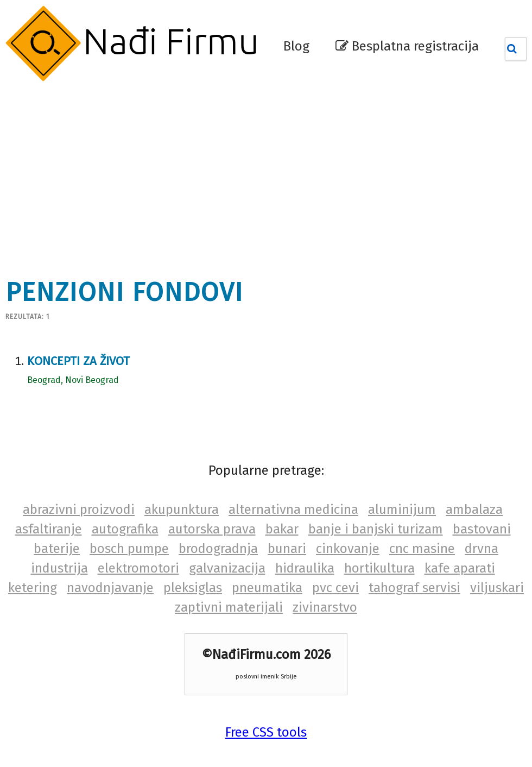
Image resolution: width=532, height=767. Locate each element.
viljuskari (497, 588)
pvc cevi (335, 588)
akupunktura (182, 510)
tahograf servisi (414, 588)
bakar (282, 529)
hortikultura (379, 568)
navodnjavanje (110, 588)
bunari (287, 549)
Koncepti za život (78, 361)
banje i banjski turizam (376, 529)
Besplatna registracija (407, 46)
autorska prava (212, 529)
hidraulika (305, 568)
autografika (125, 529)
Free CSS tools (266, 732)
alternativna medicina (293, 510)
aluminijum (402, 510)
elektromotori (138, 568)
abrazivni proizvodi (79, 510)
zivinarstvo (325, 607)
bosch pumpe (129, 549)
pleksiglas (193, 588)
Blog (296, 46)
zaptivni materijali (229, 607)
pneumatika (267, 588)
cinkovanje (348, 549)
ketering (33, 588)
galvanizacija (227, 568)
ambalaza (474, 510)
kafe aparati (460, 568)
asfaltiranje (49, 529)
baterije (57, 549)
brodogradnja (218, 549)
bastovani (482, 529)
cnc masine (422, 549)
